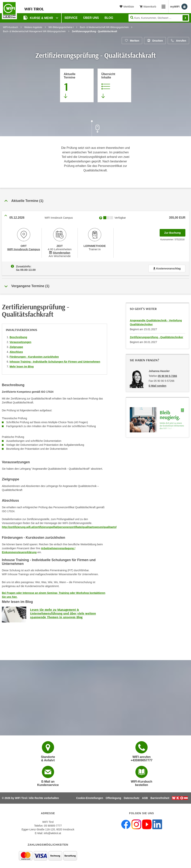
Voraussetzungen (20, 341)
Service (71, 18)
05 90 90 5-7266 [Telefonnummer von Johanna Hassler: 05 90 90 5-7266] (167, 374)
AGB (145, 798)
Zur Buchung (175, 232)
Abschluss (16, 350)
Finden (185, 18)
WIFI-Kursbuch (11, 27)
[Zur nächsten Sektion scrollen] (96, 129)
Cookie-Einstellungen (90, 798)
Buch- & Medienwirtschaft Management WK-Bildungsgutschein (34, 31)
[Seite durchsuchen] (159, 18)
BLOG (109, 18)
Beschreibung (18, 336)
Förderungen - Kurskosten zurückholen (34, 355)
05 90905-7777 (53, 825)
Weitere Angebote (33, 27)
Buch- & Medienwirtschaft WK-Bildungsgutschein (104, 27)
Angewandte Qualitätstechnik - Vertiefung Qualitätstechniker (156, 321)
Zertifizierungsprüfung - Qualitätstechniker (156, 336)
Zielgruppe (16, 345)
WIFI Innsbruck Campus (24, 249)
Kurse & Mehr (39, 18)
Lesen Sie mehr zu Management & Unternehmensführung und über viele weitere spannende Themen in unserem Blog (63, 612)
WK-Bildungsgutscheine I (61, 27)
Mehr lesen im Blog (22, 365)
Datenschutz (132, 798)
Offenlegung (113, 798)
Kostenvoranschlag (167, 267)
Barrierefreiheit (160, 798)
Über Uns (91, 18)
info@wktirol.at (52, 833)
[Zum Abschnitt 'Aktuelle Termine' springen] (77, 85)
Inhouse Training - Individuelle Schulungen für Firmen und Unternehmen (55, 360)
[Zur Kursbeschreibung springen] (114, 85)
